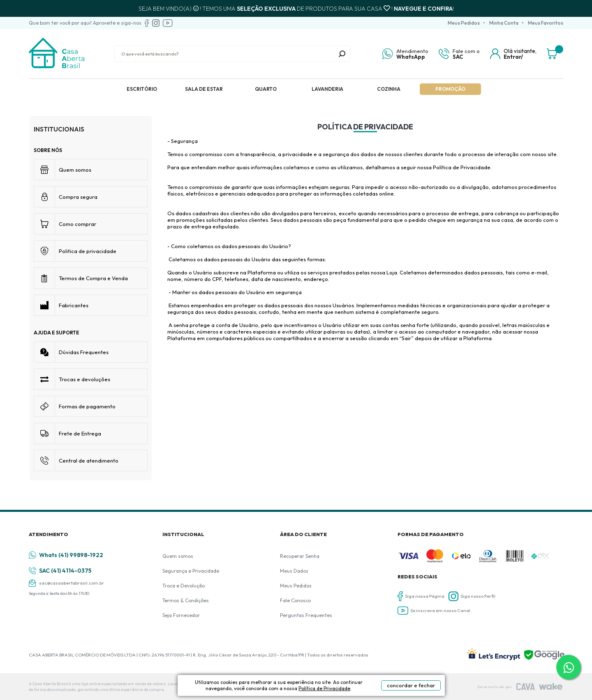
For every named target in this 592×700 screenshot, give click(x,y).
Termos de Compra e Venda (93, 278)
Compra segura (78, 197)
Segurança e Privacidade (191, 571)
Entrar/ (513, 57)
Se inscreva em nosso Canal (434, 611)
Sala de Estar (204, 89)
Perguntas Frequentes (306, 615)
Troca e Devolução (184, 586)
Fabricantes (74, 305)
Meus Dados (294, 571)
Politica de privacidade (88, 251)
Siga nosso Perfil (472, 596)
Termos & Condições (186, 600)
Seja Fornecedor (181, 615)
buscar (342, 54)
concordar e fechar (411, 685)
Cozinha (389, 89)
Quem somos (75, 170)
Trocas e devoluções (84, 379)
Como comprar (77, 224)
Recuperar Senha (300, 556)
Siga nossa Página (421, 596)
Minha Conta (504, 23)
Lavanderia (327, 89)
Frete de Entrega (80, 433)
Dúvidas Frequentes (84, 352)
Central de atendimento (89, 461)
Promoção (450, 89)
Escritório (142, 89)
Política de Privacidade (324, 688)
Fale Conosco (295, 600)
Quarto (266, 89)
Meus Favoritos (546, 23)
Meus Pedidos (464, 23)
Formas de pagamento (87, 406)
